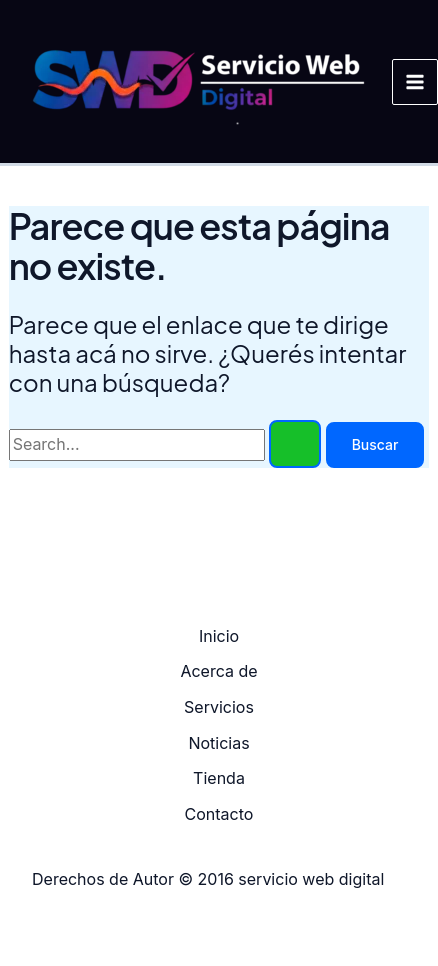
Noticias (218, 743)
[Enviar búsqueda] (295, 444)
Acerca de (218, 671)
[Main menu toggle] (415, 82)
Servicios (219, 707)
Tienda (219, 778)
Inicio (219, 636)
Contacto (219, 814)
